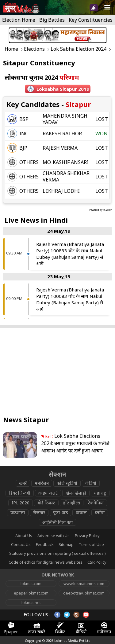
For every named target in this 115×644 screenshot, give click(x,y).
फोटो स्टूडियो (67, 483)
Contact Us (21, 544)
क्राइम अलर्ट (48, 493)
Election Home (19, 20)
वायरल (81, 512)
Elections (34, 49)
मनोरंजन (42, 483)
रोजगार (39, 512)
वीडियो (91, 483)
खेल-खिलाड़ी (76, 493)
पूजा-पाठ (60, 512)
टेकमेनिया (96, 503)
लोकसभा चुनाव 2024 (42, 77)
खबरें (23, 483)
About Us (24, 536)
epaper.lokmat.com (31, 593)
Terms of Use (91, 544)
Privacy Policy (87, 536)
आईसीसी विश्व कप (57, 522)
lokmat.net (31, 602)
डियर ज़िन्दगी (20, 493)
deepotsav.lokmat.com (84, 593)
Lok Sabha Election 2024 (79, 49)
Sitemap (66, 544)
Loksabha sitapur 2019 (63, 89)
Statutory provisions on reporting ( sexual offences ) (57, 553)
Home (11, 49)
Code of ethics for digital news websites (46, 562)
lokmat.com (31, 584)
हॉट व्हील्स (72, 503)
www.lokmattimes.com (84, 584)
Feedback (45, 544)
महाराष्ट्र (100, 493)
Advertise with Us (54, 536)
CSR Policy (97, 562)
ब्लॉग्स (100, 512)
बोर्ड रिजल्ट (46, 503)
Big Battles (52, 20)
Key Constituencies (91, 20)
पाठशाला (18, 512)
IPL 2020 (21, 503)
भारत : (47, 436)
